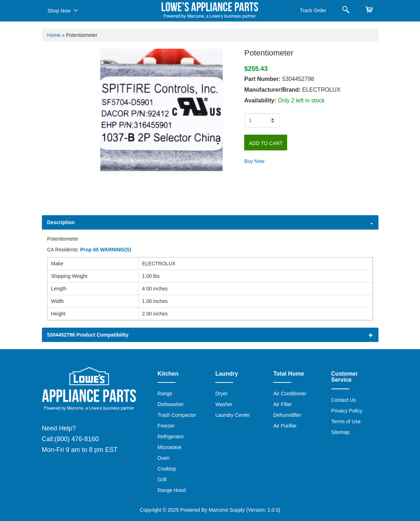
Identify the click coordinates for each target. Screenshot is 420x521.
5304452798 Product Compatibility (88, 335)
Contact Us (344, 400)
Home (54, 35)
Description (61, 222)
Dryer (221, 394)
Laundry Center (233, 415)
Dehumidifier (287, 415)
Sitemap (340, 432)
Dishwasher (171, 404)
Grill (162, 479)
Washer (224, 404)
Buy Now (254, 161)
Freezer (166, 426)
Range (165, 394)
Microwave (170, 447)
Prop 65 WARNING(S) (106, 250)
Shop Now (63, 10)
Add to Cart (266, 143)
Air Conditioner (290, 394)
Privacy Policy (347, 411)
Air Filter (283, 404)
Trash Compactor (177, 415)
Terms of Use (346, 421)
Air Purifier (285, 426)
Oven (163, 458)
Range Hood (172, 490)
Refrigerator (171, 436)
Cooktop (167, 469)
